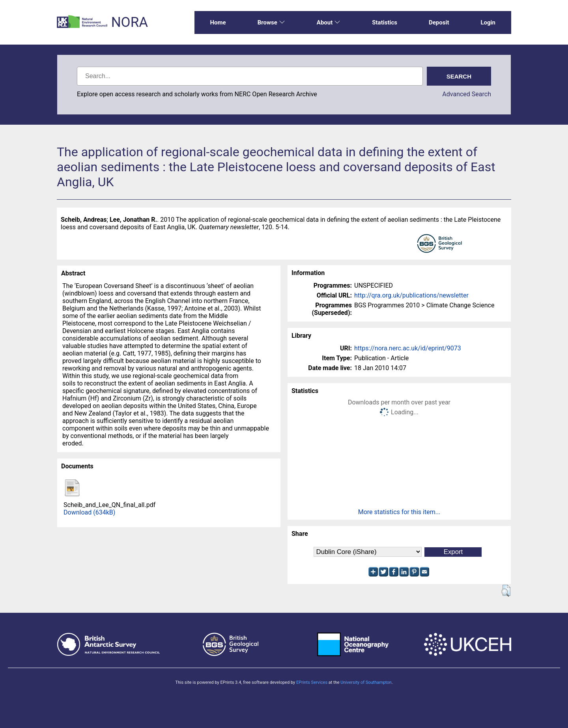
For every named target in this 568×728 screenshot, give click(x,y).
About (329, 22)
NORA (130, 22)
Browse (271, 22)
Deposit (439, 22)
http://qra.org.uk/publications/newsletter (411, 295)
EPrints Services (312, 682)
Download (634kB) (89, 512)
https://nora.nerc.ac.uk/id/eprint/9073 (408, 348)
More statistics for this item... (399, 512)
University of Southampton (366, 682)
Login (488, 22)
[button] (506, 591)
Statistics (385, 22)
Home (218, 22)
